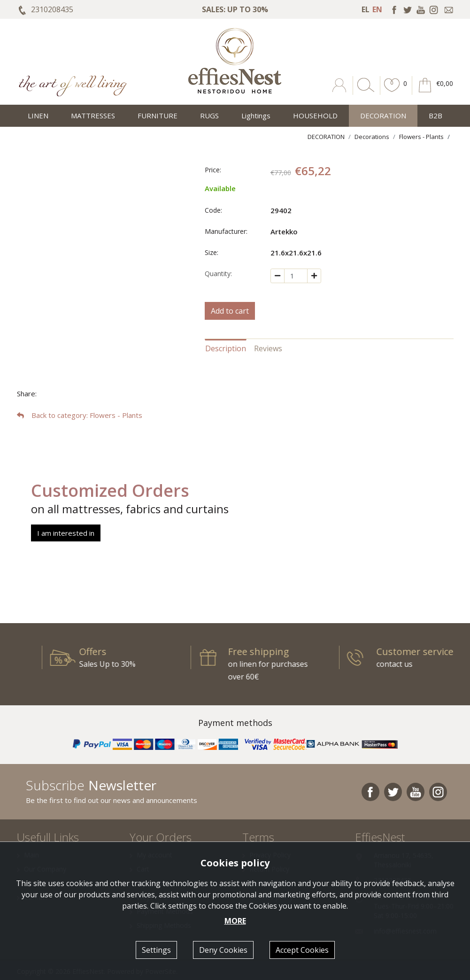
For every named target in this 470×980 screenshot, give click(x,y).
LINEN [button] (38, 116)
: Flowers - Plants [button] (80, 415)
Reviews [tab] (268, 348)
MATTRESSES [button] (93, 116)
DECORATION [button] (383, 116)
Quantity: (218, 274)
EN (377, 9)
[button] (392, 92)
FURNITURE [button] (158, 116)
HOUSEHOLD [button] (315, 116)
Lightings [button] (256, 116)
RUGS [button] (209, 116)
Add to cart (230, 311)
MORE (235, 921)
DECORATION (326, 137)
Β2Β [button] (435, 116)
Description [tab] (226, 348)
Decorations (372, 137)
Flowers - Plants (421, 137)
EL (366, 9)
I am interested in (66, 533)
